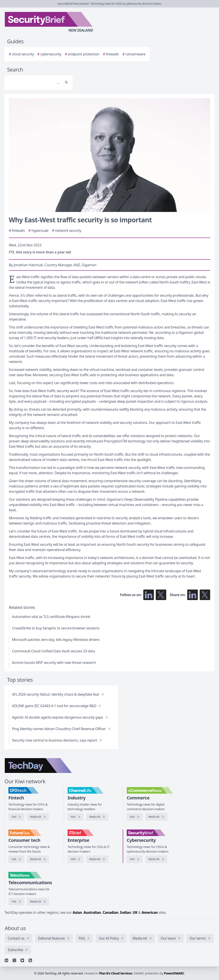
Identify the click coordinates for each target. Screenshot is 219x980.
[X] (14, 960)
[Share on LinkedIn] (193, 595)
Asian (77, 912)
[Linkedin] (6, 960)
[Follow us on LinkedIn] (149, 595)
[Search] (34, 82)
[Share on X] (205, 595)
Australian (92, 912)
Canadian (111, 912)
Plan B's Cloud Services (116, 973)
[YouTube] (22, 960)
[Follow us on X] (161, 595)
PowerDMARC (174, 973)
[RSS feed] (30, 960)
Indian (126, 912)
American (150, 912)
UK (135, 912)
